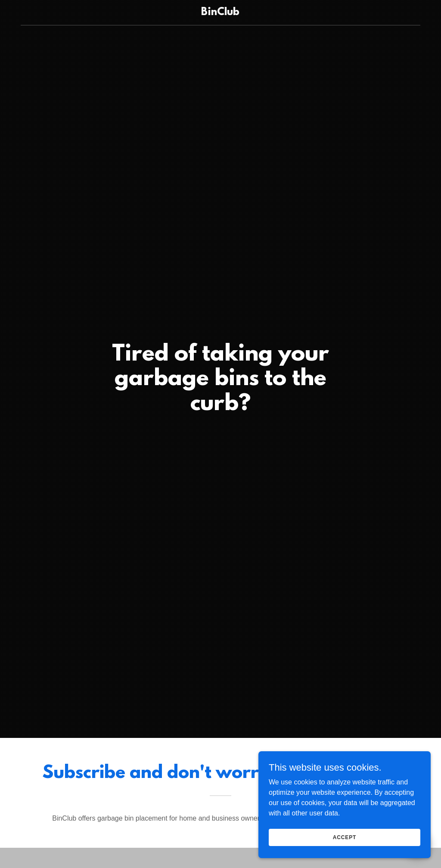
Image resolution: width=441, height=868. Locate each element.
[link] (220, 13)
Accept (345, 837)
